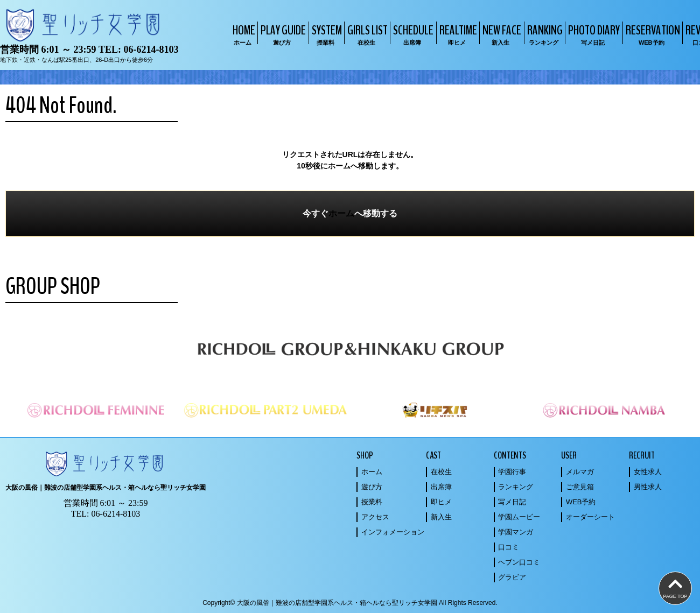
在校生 (441, 472)
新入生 (441, 517)
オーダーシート (590, 517)
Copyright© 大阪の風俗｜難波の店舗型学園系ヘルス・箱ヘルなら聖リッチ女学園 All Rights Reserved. (350, 603)
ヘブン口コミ (519, 562)
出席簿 (441, 487)
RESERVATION (652, 34)
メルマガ (580, 472)
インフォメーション (393, 532)
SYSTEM (325, 34)
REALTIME (457, 34)
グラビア (512, 577)
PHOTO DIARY (593, 34)
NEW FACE (500, 34)
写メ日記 (512, 502)
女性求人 (648, 472)
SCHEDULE (412, 34)
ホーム (341, 213)
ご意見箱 (580, 487)
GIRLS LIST (366, 34)
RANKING (544, 34)
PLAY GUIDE (282, 34)
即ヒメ (441, 502)
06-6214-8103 (151, 50)
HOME (243, 34)
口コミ (509, 547)
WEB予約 (581, 502)
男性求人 (648, 487)
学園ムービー (519, 517)
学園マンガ (516, 532)
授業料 (372, 502)
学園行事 (512, 472)
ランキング (516, 487)
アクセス (375, 517)
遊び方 (372, 487)
